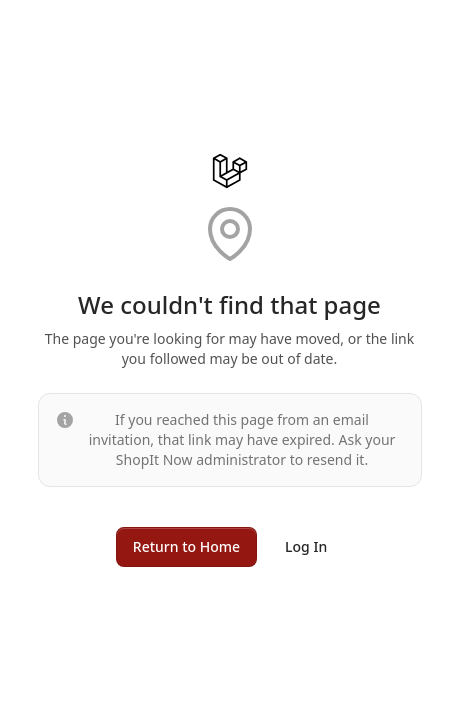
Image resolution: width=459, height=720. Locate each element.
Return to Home (186, 546)
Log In (306, 546)
